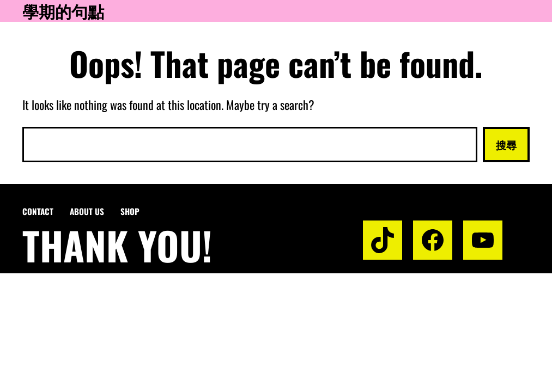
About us (87, 211)
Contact (38, 211)
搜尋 (506, 144)
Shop (130, 211)
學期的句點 (63, 11)
